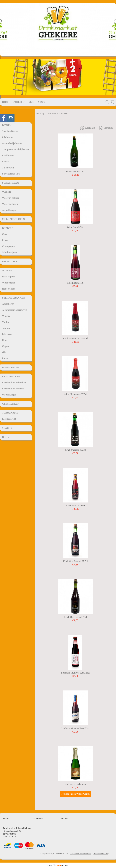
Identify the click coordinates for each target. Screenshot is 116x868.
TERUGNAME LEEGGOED (10, 416)
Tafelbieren (8, 168)
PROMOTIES (10, 261)
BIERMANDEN (10, 367)
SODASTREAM (11, 183)
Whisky (6, 316)
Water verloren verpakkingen (10, 207)
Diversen (7, 437)
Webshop (19, 102)
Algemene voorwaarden (81, 854)
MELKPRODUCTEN (13, 219)
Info (31, 102)
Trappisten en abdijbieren (15, 149)
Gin (4, 352)
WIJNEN (7, 271)
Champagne (8, 246)
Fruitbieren (8, 156)
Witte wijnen (9, 283)
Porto (5, 358)
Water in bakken (11, 198)
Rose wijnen (8, 277)
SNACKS (7, 428)
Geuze (5, 162)
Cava (5, 234)
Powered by (58, 865)
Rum (5, 340)
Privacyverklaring (101, 854)
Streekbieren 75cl (11, 174)
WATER (6, 192)
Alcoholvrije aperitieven (15, 310)
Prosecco (7, 240)
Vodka (5, 322)
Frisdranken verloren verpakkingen (13, 392)
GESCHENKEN (11, 404)
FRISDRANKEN (11, 376)
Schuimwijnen (10, 252)
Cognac (6, 346)
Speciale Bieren (10, 131)
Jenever (6, 328)
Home (5, 102)
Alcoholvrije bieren (12, 143)
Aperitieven (8, 304)
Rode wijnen (9, 289)
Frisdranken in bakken (14, 383)
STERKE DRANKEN (13, 298)
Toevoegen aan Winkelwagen (75, 794)
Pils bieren (8, 137)
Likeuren (7, 334)
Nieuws (42, 102)
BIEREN (7, 125)
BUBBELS (8, 228)
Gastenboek (37, 819)
